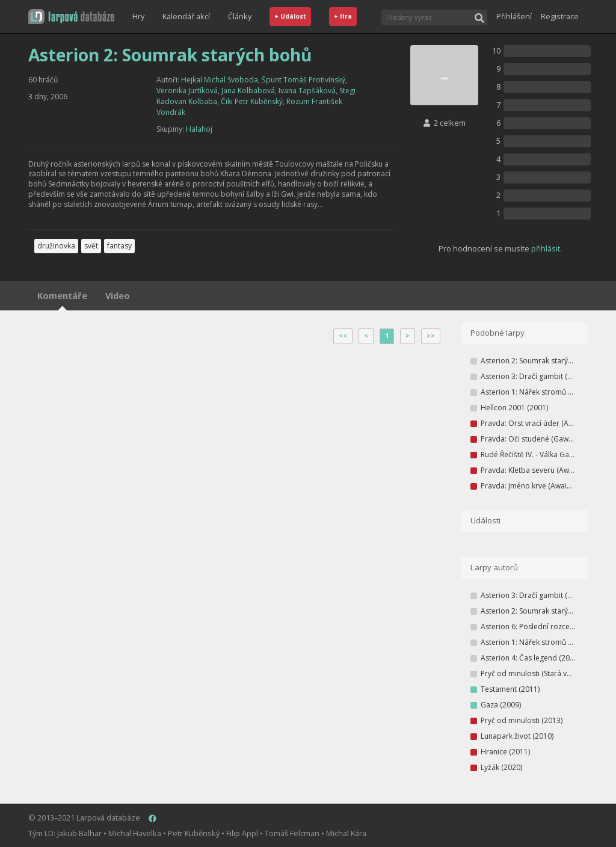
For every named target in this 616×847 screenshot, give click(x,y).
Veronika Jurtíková (187, 91)
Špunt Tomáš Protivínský (303, 80)
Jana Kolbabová (248, 91)
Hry (138, 16)
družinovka (56, 246)
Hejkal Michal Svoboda (220, 80)
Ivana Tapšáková (307, 91)
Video (118, 296)
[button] (71, 17)
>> (431, 336)
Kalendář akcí (186, 16)
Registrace (560, 16)
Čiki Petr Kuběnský (252, 101)
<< (343, 336)
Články (240, 16)
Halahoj (199, 129)
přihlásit (546, 248)
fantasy (119, 246)
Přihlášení (514, 16)
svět (91, 246)
